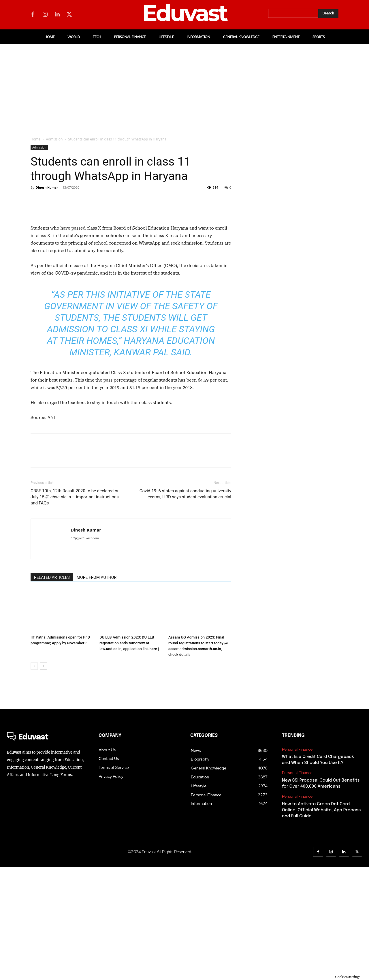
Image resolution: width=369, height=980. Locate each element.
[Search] (328, 13)
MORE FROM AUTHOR (97, 690)
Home (35, 139)
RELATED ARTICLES (52, 690)
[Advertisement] (184, 87)
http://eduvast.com (85, 651)
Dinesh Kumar (47, 187)
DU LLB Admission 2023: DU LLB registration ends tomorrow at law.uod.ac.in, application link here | (129, 756)
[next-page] (43, 779)
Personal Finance (297, 862)
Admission (54, 139)
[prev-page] (34, 779)
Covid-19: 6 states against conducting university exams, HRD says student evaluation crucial (185, 607)
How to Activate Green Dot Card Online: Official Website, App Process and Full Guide (321, 923)
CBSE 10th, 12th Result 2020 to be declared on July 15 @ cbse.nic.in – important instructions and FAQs (75, 610)
